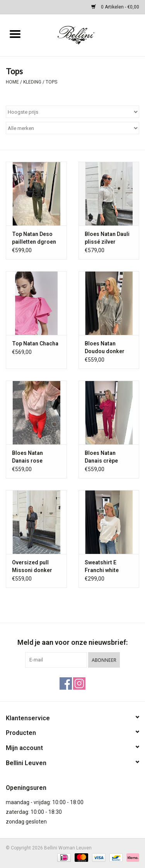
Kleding (32, 82)
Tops (51, 82)
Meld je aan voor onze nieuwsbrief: (72, 642)
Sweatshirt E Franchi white (102, 566)
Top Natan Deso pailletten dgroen (34, 238)
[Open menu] (15, 34)
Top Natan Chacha (35, 343)
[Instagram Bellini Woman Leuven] (79, 683)
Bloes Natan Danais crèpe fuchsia (101, 457)
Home (12, 82)
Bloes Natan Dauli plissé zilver (107, 238)
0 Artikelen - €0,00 (115, 7)
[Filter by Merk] (72, 128)
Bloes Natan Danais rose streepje (27, 457)
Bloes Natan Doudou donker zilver (105, 348)
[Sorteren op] (72, 112)
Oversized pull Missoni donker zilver (32, 567)
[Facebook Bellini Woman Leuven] (66, 683)
